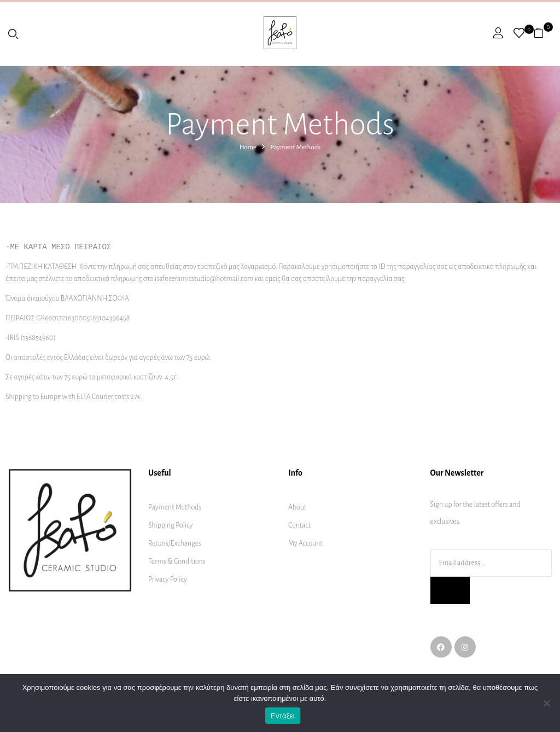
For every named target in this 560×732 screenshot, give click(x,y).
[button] (543, 33)
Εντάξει (283, 716)
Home (248, 147)
